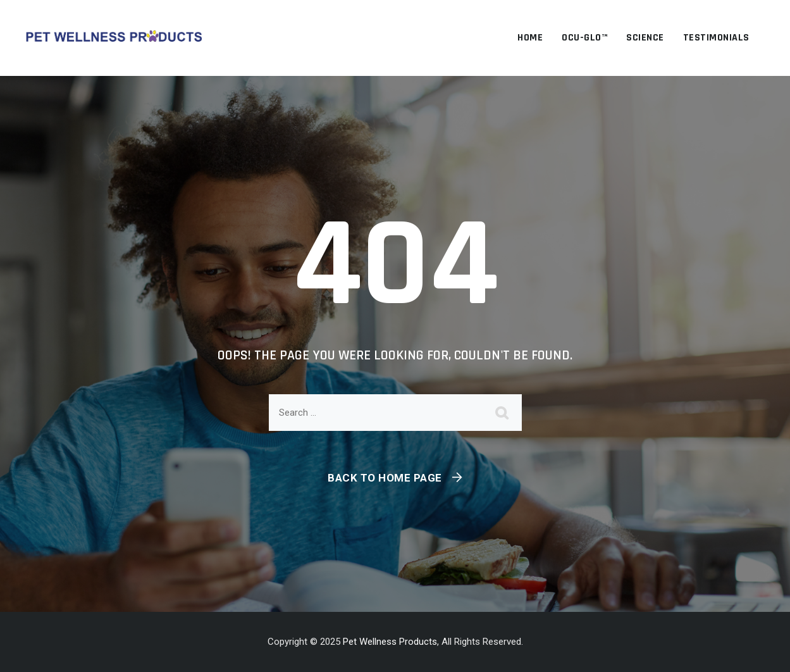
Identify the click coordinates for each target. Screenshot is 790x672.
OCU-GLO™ (584, 38)
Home (530, 38)
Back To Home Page (385, 478)
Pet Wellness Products (390, 642)
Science (645, 38)
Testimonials (716, 38)
